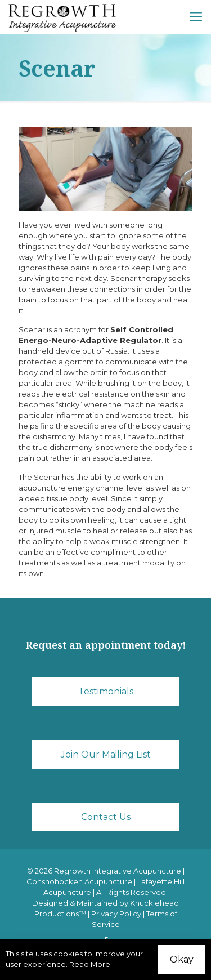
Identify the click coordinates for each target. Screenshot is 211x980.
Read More (90, 964)
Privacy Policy (116, 914)
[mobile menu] (196, 17)
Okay (182, 959)
